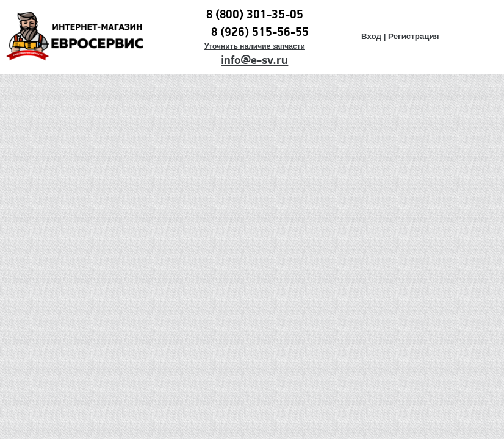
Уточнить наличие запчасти (255, 46)
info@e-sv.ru (254, 60)
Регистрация (413, 36)
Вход (371, 36)
